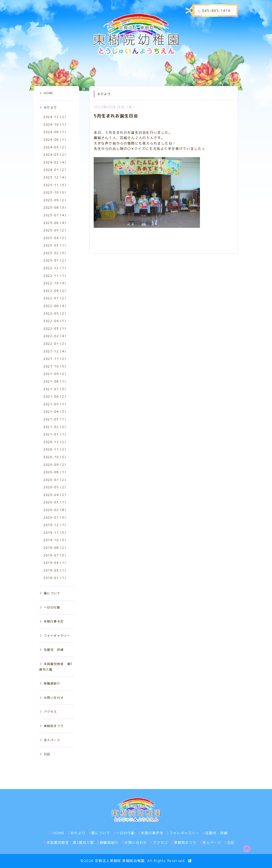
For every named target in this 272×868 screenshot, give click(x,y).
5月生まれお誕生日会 (116, 116)
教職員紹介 (50, 683)
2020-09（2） (55, 465)
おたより (48, 107)
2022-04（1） (55, 321)
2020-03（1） (55, 502)
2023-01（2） (55, 260)
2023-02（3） (55, 253)
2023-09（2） (55, 200)
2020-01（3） (55, 518)
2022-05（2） (55, 314)
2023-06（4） (55, 223)
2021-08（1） (55, 381)
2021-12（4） (55, 351)
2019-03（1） (55, 570)
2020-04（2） (55, 495)
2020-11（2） (55, 449)
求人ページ (50, 740)
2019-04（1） (55, 563)
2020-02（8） (55, 510)
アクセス (48, 712)
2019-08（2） (55, 548)
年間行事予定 (52, 621)
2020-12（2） (55, 442)
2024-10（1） (55, 125)
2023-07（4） (55, 215)
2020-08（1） (55, 472)
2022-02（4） (55, 336)
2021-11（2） (55, 359)
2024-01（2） (55, 170)
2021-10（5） (55, 366)
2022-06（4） (55, 306)
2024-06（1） (55, 140)
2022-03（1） (55, 329)
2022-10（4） (55, 283)
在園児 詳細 (52, 650)
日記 (45, 754)
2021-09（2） (55, 374)
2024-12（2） (55, 117)
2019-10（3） (55, 540)
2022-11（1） (55, 276)
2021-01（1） (55, 434)
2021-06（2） (55, 397)
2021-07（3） (55, 389)
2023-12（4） (55, 177)
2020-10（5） (55, 457)
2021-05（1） (55, 404)
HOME (47, 93)
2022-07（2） (55, 298)
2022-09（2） (55, 291)
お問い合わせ (52, 698)
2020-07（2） (55, 480)
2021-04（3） (55, 412)
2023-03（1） (55, 245)
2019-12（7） (55, 525)
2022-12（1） (55, 268)
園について (50, 593)
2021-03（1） (55, 419)
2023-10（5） (55, 192)
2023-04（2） (55, 238)
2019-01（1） (55, 578)
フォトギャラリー (55, 636)
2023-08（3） (55, 208)
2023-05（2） (55, 230)
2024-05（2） (55, 147)
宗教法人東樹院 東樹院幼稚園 (120, 861)
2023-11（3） (55, 185)
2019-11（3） (55, 533)
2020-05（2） (55, 487)
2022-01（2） (55, 344)
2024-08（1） (55, 132)
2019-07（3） (55, 555)
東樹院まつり (52, 726)
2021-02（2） (55, 427)
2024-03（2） (55, 155)
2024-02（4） (55, 162)
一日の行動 (50, 607)
